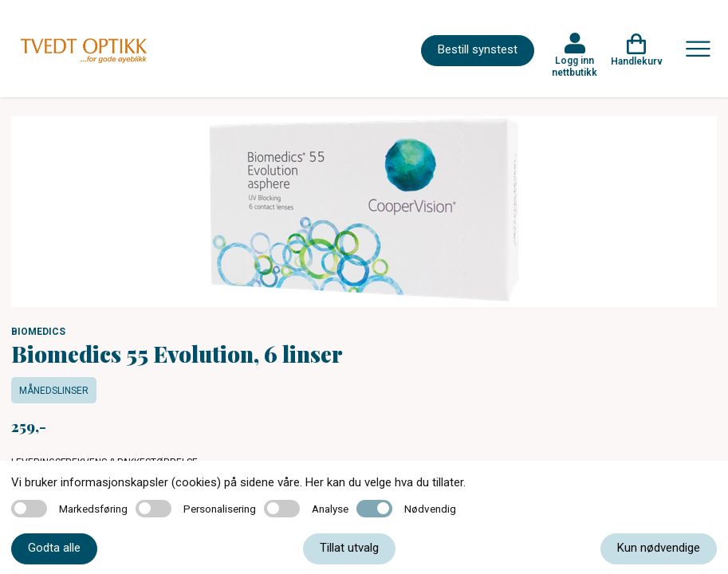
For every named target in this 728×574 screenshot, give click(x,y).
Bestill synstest (478, 49)
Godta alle (54, 548)
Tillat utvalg (349, 548)
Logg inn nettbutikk (575, 66)
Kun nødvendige (659, 548)
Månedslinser (54, 391)
